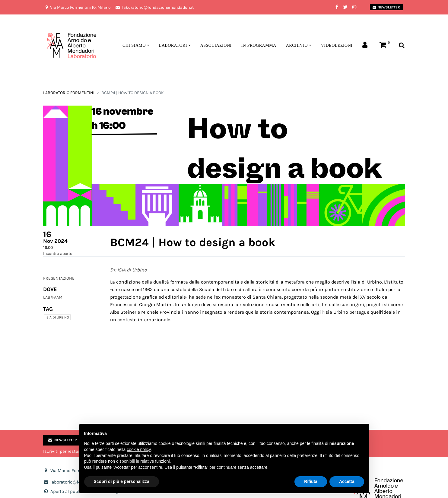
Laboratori (173, 45)
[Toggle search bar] (402, 46)
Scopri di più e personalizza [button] (122, 481)
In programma (259, 45)
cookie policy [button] (139, 449)
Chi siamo (134, 45)
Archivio (297, 45)
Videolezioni (337, 45)
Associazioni (216, 45)
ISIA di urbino (57, 317)
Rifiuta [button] (311, 481)
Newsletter (386, 7)
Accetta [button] (347, 481)
